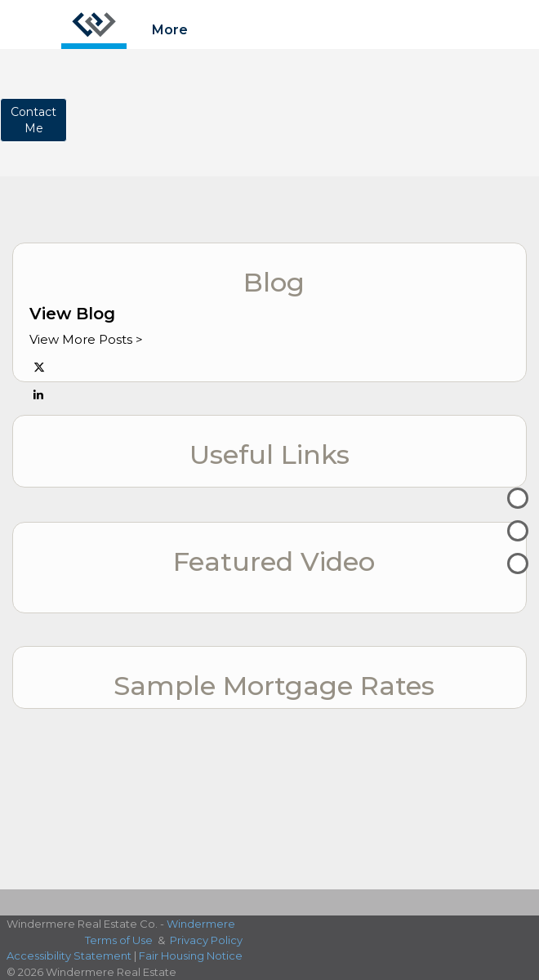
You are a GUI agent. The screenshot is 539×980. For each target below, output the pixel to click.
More (170, 30)
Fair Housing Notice (191, 955)
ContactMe (33, 120)
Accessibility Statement (69, 955)
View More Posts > (86, 339)
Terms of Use (119, 940)
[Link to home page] (94, 24)
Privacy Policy (206, 940)
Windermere (201, 924)
